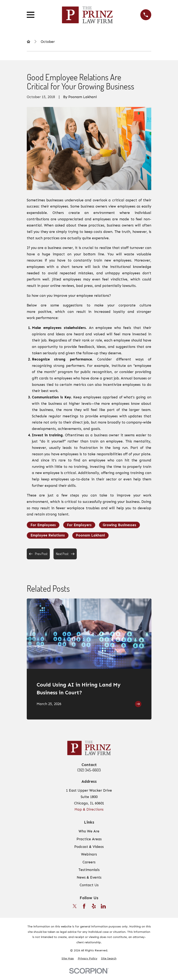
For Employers (79, 525)
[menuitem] (68, 959)
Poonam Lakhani (90, 535)
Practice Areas (89, 839)
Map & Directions (89, 809)
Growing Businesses (119, 525)
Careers (89, 862)
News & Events (89, 877)
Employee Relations (48, 535)
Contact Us (89, 885)
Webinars (89, 854)
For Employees (43, 525)
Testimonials (89, 870)
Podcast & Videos (89, 847)
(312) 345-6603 (89, 770)
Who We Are (89, 831)
